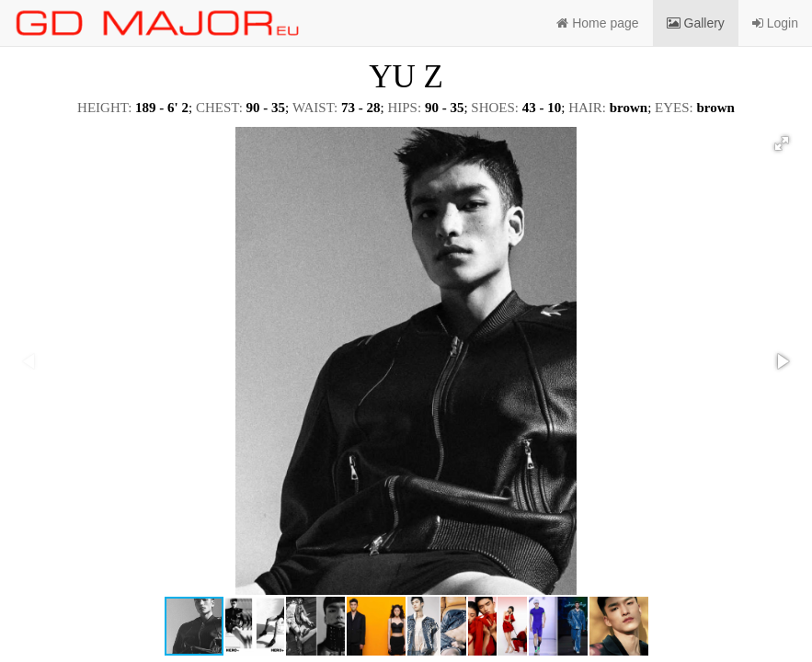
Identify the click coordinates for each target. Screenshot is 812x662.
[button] (782, 143)
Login (775, 23)
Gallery (696, 23)
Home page (597, 23)
